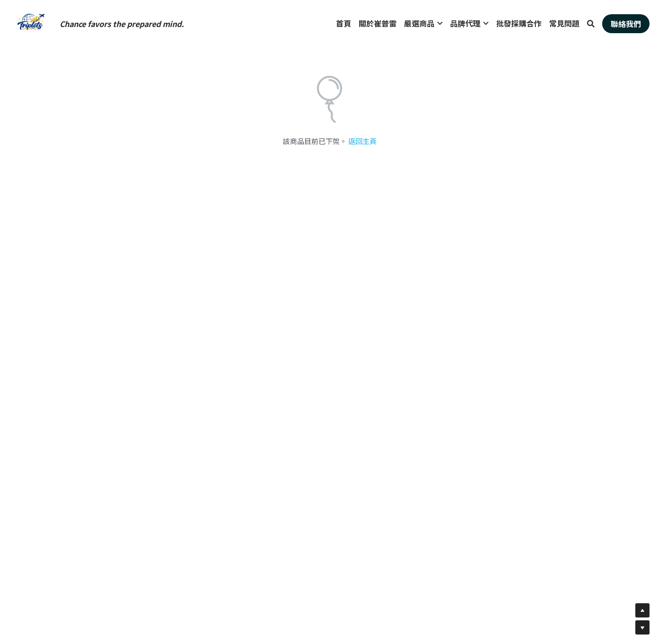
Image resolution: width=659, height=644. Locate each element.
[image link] (31, 23)
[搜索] (591, 23)
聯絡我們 (626, 24)
